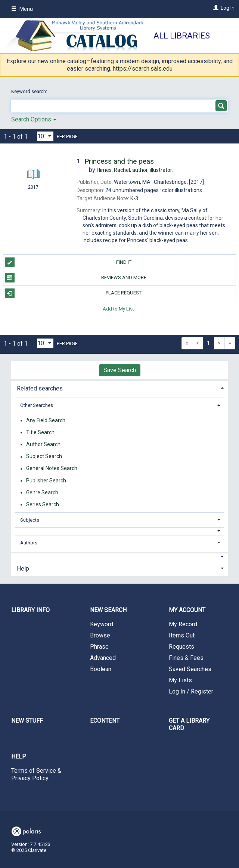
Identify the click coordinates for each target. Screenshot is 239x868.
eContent (105, 721)
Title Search (40, 432)
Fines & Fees (186, 658)
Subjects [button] (30, 520)
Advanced (103, 658)
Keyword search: (30, 91)
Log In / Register (191, 691)
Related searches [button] (40, 388)
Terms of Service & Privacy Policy (36, 774)
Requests (181, 647)
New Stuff (27, 721)
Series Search (43, 504)
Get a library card (189, 724)
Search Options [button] (34, 119)
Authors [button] (29, 543)
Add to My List (118, 309)
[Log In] (215, 8)
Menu (22, 9)
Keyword (102, 624)
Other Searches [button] (37, 405)
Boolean (101, 669)
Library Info (30, 610)
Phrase (99, 647)
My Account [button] (187, 610)
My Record (183, 624)
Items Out (182, 635)
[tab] (119, 388)
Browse (100, 635)
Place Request (73, 293)
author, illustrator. (135, 170)
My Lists (180, 680)
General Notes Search (52, 469)
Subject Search (44, 457)
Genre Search (42, 492)
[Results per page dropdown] (45, 136)
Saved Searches (190, 669)
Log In (228, 8)
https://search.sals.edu (143, 69)
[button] (120, 531)
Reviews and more (76, 278)
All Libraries (182, 36)
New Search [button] (108, 610)
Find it (68, 262)
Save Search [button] (120, 370)
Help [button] (23, 569)
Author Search (43, 444)
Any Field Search (46, 420)
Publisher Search (46, 481)
